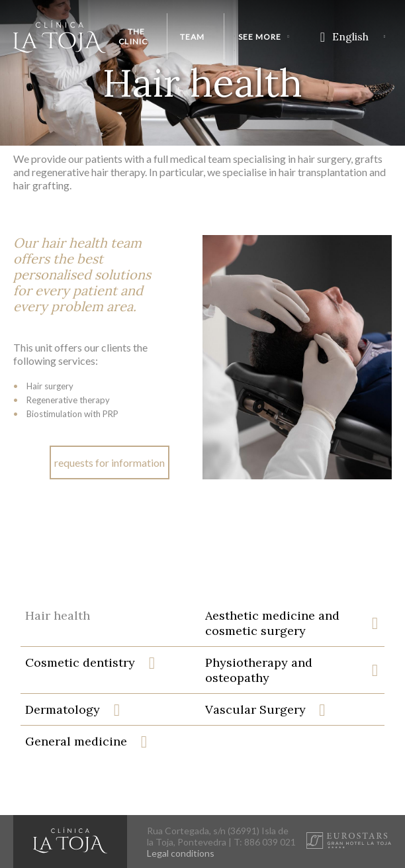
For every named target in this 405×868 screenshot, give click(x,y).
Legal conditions (181, 853)
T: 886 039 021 (265, 842)
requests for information (110, 462)
